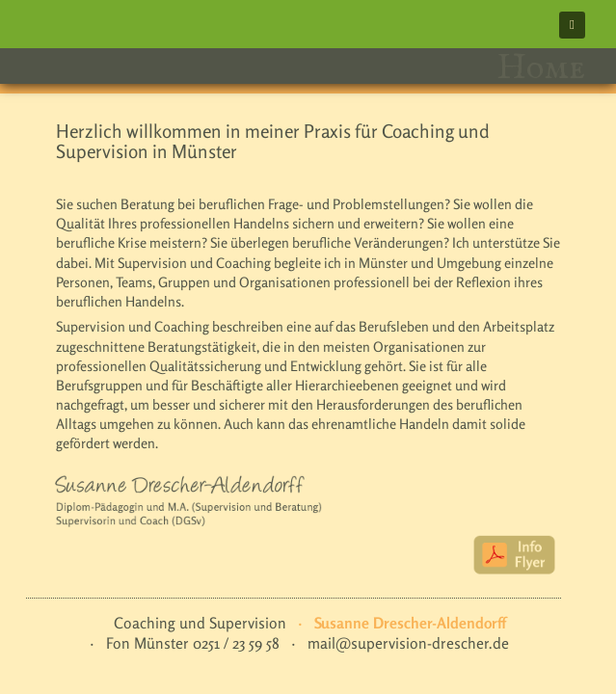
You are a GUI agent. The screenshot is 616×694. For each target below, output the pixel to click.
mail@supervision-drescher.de (408, 643)
